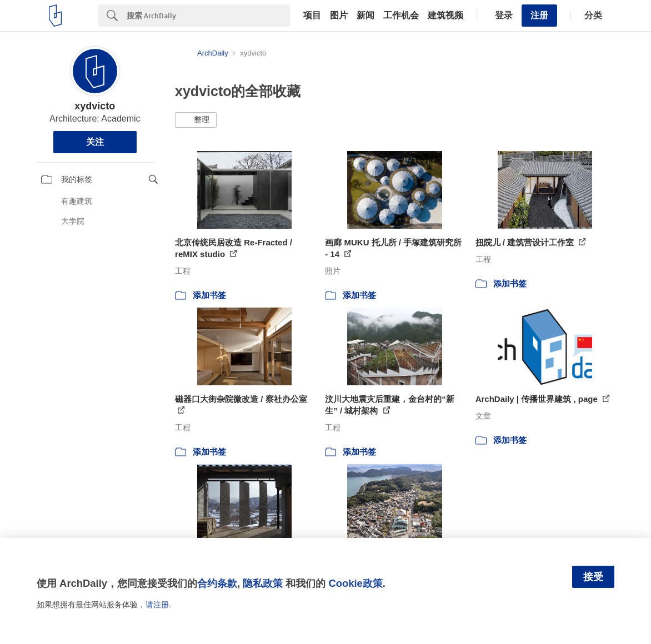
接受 (593, 577)
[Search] (208, 16)
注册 (539, 15)
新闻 (365, 16)
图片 (339, 16)
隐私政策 (263, 583)
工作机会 (401, 16)
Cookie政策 (355, 583)
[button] (196, 120)
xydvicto (95, 106)
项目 (312, 16)
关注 (95, 142)
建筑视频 (445, 16)
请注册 (157, 605)
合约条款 (217, 583)
